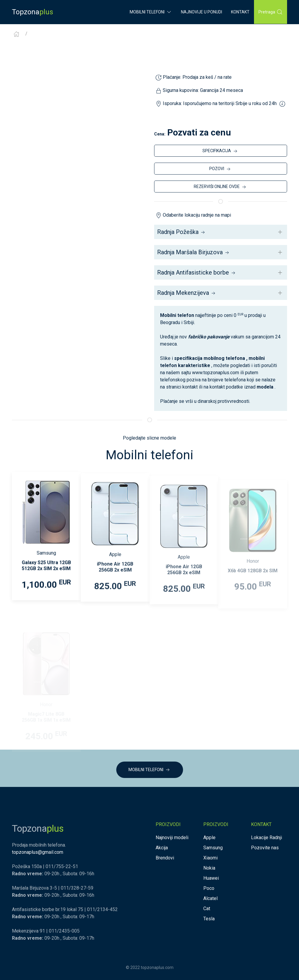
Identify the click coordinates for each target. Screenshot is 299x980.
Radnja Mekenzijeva (187, 293)
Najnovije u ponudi (202, 12)
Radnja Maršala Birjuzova (194, 252)
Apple (209, 838)
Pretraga (271, 12)
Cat (207, 909)
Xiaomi (210, 858)
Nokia (209, 868)
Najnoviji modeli (172, 838)
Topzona (32, 12)
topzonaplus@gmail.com (38, 852)
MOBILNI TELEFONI (150, 770)
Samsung (213, 848)
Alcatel (210, 898)
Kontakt (240, 12)
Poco (209, 888)
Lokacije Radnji (267, 838)
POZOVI (220, 169)
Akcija (162, 848)
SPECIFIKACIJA (220, 151)
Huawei (211, 878)
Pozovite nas (265, 848)
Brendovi (165, 858)
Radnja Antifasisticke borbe (197, 272)
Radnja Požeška (182, 232)
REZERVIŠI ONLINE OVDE (220, 187)
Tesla (209, 919)
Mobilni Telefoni (151, 12)
